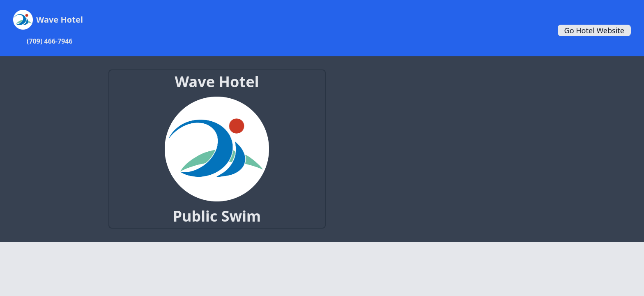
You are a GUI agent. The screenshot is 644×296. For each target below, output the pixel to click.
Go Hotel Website (594, 30)
